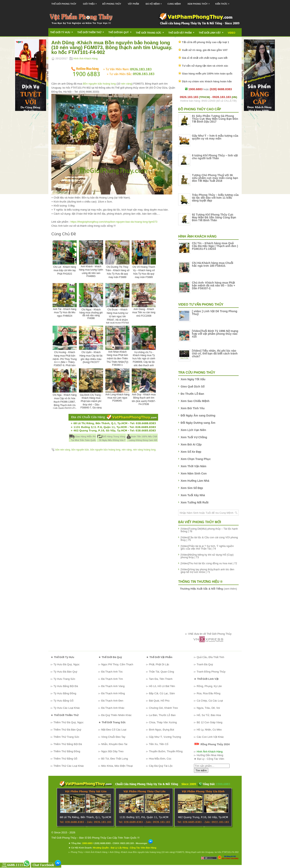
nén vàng (126, 84)
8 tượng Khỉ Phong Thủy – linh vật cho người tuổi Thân (215, 157)
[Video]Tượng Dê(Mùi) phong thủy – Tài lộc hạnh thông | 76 (209, 530)
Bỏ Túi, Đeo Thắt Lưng (115, 759)
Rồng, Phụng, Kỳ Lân (209, 686)
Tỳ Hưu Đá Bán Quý (65, 672)
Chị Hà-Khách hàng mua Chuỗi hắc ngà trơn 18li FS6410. (213, 264)
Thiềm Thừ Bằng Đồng (67, 751)
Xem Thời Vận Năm (193, 466)
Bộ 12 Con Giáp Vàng (210, 722)
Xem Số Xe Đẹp (191, 452)
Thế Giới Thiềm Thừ (92, 31)
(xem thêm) (208, 589)
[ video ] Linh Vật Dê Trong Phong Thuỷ (215, 313)
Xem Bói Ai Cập (191, 444)
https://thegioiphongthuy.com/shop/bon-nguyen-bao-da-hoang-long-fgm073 (114, 222)
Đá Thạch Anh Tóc (112, 672)
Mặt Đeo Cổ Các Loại (114, 730)
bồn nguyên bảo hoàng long (105, 450)
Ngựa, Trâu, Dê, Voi (208, 708)
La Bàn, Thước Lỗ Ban (162, 715)
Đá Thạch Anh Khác (113, 708)
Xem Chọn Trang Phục (196, 459)
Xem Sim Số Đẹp (192, 488)
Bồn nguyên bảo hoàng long (99, 84)
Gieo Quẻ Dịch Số (193, 386)
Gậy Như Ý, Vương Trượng (165, 737)
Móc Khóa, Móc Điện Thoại (117, 766)
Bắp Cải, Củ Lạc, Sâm (162, 693)
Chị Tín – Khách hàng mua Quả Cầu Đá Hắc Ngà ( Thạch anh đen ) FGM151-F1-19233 (215, 246)
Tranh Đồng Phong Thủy (211, 672)
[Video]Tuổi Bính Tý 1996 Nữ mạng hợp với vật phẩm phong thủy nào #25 (215, 334)
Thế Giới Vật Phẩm (183, 31)
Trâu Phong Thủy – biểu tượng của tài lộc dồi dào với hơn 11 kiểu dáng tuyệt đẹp (215, 198)
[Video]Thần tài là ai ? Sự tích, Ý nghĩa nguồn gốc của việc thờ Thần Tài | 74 (207, 547)
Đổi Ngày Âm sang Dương (198, 415)
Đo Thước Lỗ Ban (192, 394)
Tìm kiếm (201, 770)
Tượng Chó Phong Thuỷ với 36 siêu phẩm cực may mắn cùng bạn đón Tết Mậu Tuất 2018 (215, 178)
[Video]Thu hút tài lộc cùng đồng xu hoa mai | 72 (209, 563)
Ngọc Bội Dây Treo (112, 751)
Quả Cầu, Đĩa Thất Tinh (210, 657)
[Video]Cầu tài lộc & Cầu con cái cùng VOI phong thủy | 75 (209, 539)
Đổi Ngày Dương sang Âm (198, 423)
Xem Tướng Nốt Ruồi (195, 502)
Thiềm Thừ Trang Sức (66, 737)
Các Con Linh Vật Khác (210, 737)
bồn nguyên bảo (80, 450)
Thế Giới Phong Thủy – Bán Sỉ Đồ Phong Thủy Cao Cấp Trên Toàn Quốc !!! (95, 838)
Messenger (144, 843)
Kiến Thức (223, 3)
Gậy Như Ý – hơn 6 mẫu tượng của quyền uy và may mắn (215, 137)
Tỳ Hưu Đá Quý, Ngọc (66, 664)
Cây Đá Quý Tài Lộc (161, 766)
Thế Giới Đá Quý (121, 31)
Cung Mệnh (174, 4)
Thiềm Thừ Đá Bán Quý (67, 730)
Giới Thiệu (91, 3)
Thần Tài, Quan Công (161, 672)
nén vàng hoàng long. (144, 450)
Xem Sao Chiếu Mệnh (195, 401)
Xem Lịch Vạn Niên (193, 430)
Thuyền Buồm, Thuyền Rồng (166, 751)
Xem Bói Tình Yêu (193, 408)
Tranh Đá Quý (205, 664)
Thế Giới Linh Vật (212, 31)
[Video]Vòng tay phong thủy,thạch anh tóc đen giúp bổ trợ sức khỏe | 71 (207, 571)
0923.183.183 (127, 843)
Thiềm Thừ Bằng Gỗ (65, 759)
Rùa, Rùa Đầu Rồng (209, 693)
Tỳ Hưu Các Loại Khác (67, 708)
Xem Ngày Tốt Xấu (193, 379)
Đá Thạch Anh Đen (112, 701)
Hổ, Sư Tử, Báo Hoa (209, 715)
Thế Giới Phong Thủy (64, 4)
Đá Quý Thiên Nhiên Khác (117, 715)
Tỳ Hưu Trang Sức (64, 679)
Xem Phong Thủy (200, 3)
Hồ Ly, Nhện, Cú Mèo (209, 730)
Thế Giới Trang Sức (151, 31)
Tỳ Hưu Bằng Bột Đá (66, 686)
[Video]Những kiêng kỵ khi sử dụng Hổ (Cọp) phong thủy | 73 (207, 556)
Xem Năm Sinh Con (194, 473)
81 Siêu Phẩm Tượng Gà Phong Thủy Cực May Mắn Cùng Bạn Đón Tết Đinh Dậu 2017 (215, 119)
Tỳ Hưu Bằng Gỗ (63, 701)
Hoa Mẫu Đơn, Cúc (160, 759)
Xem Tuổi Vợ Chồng (194, 437)
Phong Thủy (77, 852)
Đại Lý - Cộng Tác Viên (211, 759)
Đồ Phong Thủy (112, 4)
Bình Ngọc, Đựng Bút (162, 730)
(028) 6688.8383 (103, 843)
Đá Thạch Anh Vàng (113, 686)
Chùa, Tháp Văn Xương (163, 722)
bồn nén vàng (63, 450)
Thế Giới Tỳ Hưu (63, 31)
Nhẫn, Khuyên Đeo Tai (114, 744)
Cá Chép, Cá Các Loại (210, 701)
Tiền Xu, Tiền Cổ (159, 744)
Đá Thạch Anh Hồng (113, 693)
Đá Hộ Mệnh (155, 3)
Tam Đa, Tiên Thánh (161, 679)
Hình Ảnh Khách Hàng (85, 59)
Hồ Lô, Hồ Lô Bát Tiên (162, 686)
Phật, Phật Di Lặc (159, 664)
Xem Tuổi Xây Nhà (193, 495)
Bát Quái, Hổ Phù (159, 701)
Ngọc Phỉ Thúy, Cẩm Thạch (117, 664)
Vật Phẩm (134, 4)
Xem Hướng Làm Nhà (195, 481)
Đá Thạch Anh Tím (112, 679)
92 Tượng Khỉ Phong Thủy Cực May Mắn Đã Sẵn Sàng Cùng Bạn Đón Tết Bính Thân (214, 217)
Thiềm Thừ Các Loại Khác (69, 766)
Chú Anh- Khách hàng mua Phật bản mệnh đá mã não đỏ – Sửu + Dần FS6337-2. (214, 285)
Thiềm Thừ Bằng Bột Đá (68, 744)
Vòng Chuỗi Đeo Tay (113, 737)
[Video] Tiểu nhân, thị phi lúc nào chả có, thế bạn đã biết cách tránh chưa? (215, 353)
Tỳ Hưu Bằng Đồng (65, 693)
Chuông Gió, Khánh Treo (164, 708)
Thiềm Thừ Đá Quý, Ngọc (68, 722)
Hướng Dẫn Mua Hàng (210, 755)
